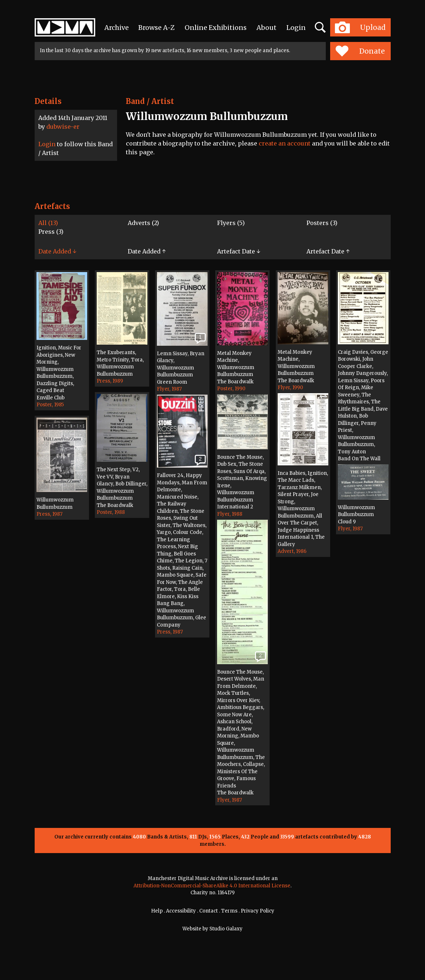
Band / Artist (150, 101)
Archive (117, 28)
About (266, 28)
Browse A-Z (157, 28)
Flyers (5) (231, 223)
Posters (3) (322, 223)
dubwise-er (63, 127)
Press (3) (51, 232)
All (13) (48, 223)
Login (296, 28)
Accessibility (181, 911)
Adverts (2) (143, 223)
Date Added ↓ (57, 251)
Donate (360, 51)
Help (157, 911)
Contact (208, 911)
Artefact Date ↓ (239, 251)
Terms (229, 911)
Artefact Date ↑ (328, 251)
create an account (285, 143)
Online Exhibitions (216, 28)
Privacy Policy (258, 911)
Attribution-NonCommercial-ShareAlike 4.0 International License (212, 886)
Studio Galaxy (226, 929)
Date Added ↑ (147, 251)
